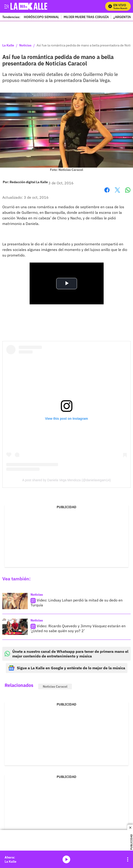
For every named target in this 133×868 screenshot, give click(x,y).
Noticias (25, 46)
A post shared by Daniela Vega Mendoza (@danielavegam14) (66, 480)
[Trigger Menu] (6, 6)
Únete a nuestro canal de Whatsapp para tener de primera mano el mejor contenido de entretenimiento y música (66, 654)
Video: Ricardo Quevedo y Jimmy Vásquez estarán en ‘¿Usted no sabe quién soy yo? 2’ (78, 628)
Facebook (107, 190)
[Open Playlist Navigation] (128, 859)
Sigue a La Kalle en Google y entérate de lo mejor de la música (67, 668)
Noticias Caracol (55, 686)
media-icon (66, 859)
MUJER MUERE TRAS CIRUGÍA (86, 17)
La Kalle (8, 46)
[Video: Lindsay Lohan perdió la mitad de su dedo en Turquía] (15, 601)
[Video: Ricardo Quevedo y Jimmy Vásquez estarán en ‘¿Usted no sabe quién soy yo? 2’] (15, 627)
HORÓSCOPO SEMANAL (41, 17)
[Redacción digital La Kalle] (29, 182)
